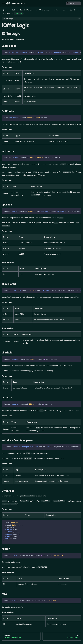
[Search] (73, 3)
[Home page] (4, 10)
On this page (8, 19)
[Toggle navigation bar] (3, 3)
